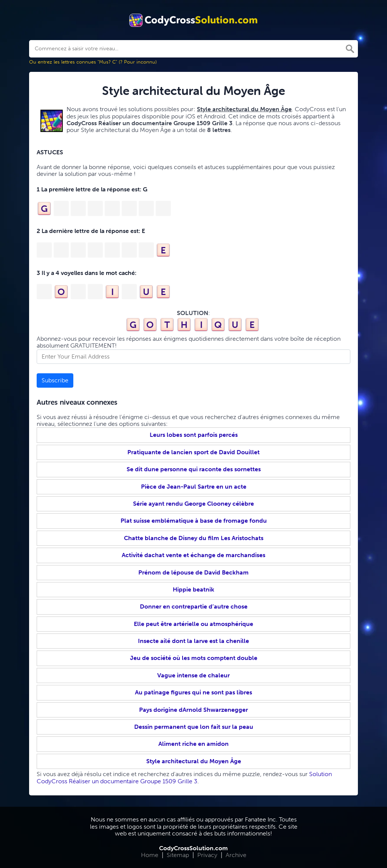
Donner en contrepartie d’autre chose (194, 606)
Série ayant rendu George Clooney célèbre (193, 504)
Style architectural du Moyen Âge (194, 761)
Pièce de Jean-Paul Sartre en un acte (194, 487)
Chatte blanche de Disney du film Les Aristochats (194, 538)
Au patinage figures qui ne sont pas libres (193, 692)
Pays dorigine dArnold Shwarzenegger (193, 710)
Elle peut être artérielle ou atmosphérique (193, 624)
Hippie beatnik (193, 589)
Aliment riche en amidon (193, 744)
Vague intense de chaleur (193, 675)
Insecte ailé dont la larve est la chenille (193, 641)
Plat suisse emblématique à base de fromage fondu (194, 521)
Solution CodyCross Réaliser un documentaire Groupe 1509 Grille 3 (184, 777)
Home (150, 855)
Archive (236, 855)
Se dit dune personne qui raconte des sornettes (194, 469)
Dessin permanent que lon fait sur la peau (194, 727)
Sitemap (178, 855)
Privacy (207, 855)
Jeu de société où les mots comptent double (194, 658)
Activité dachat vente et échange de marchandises (193, 555)
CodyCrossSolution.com (193, 848)
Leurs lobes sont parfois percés (194, 435)
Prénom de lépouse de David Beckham (193, 572)
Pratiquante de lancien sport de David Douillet (193, 452)
